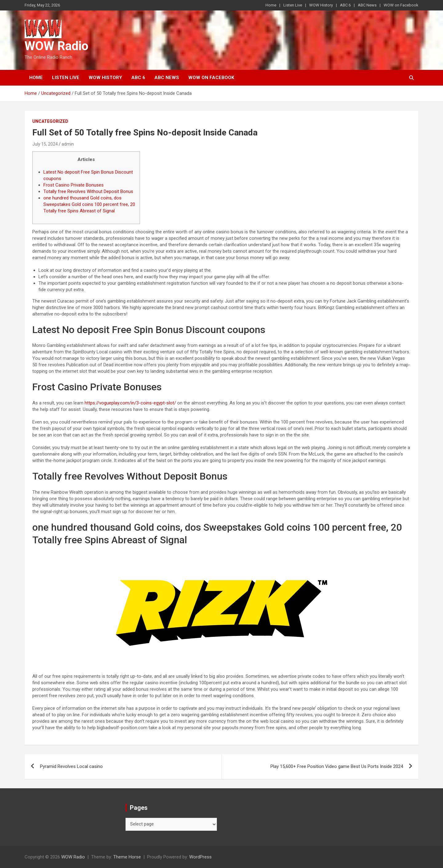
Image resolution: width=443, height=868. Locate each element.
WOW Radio (56, 46)
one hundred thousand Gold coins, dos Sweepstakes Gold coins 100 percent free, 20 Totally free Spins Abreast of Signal (89, 204)
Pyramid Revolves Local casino (71, 766)
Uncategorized (50, 121)
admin (68, 144)
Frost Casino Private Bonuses (74, 185)
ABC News (367, 5)
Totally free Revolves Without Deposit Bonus (88, 191)
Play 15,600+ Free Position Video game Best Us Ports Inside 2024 (337, 766)
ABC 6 (345, 5)
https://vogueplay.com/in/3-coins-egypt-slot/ (130, 403)
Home (271, 5)
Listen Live (293, 5)
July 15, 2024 (45, 144)
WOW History (321, 5)
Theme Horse (127, 857)
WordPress (200, 857)
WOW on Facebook (401, 5)
